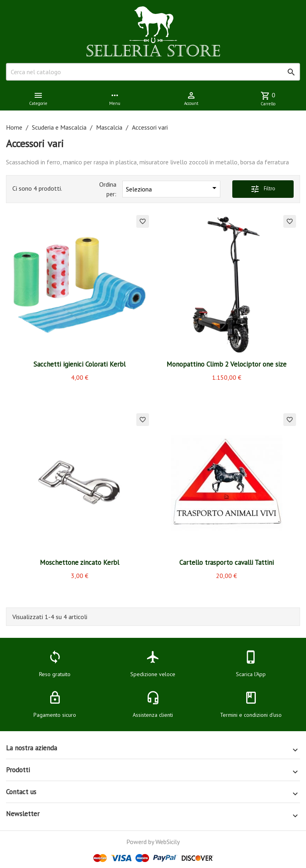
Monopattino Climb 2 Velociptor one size (227, 364)
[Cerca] (153, 72)
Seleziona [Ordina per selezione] (173, 188)
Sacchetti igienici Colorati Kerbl (79, 364)
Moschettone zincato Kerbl (79, 562)
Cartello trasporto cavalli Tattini (227, 562)
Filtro (263, 189)
